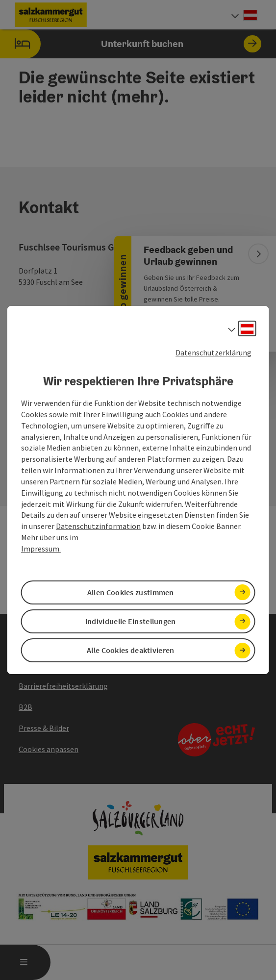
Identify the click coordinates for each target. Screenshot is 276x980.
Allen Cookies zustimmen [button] (131, 592)
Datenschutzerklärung (213, 352)
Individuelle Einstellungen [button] (131, 621)
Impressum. (41, 549)
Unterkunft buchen (131, 44)
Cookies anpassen (49, 749)
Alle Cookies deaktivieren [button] (131, 650)
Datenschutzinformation (98, 526)
